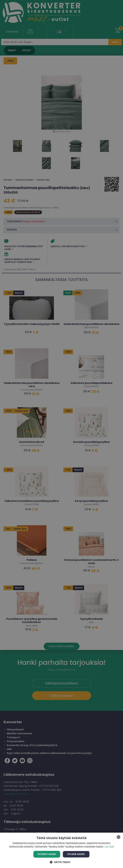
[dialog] (61, 434)
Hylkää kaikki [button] (76, 854)
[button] (61, 862)
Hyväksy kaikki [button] (47, 854)
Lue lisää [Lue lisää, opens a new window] (109, 847)
